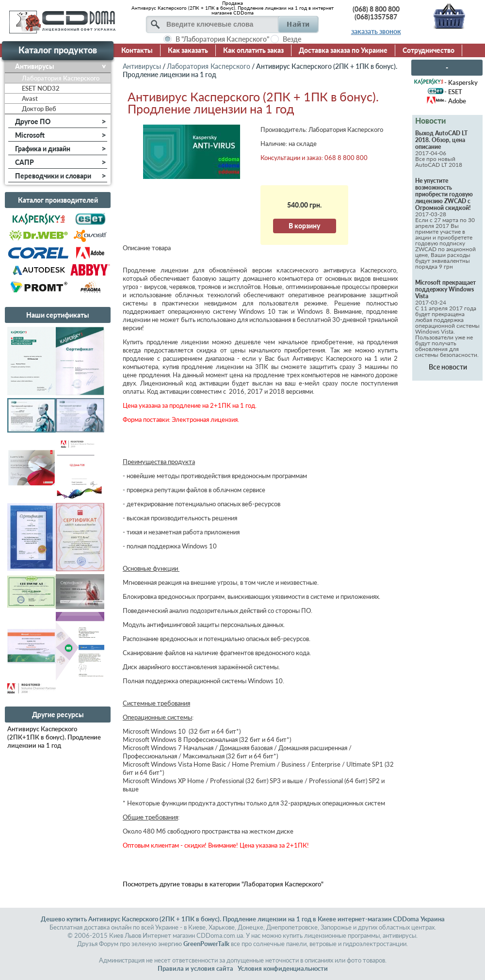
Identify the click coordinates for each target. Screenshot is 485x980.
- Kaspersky (461, 82)
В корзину (304, 226)
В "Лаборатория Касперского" (222, 39)
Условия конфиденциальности (283, 968)
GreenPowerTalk (206, 944)
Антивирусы (142, 66)
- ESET (453, 92)
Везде (292, 39)
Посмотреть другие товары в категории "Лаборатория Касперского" (223, 884)
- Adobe (455, 101)
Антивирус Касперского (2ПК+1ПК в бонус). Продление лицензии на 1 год (54, 737)
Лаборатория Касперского (209, 66)
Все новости (448, 367)
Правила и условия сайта (195, 968)
